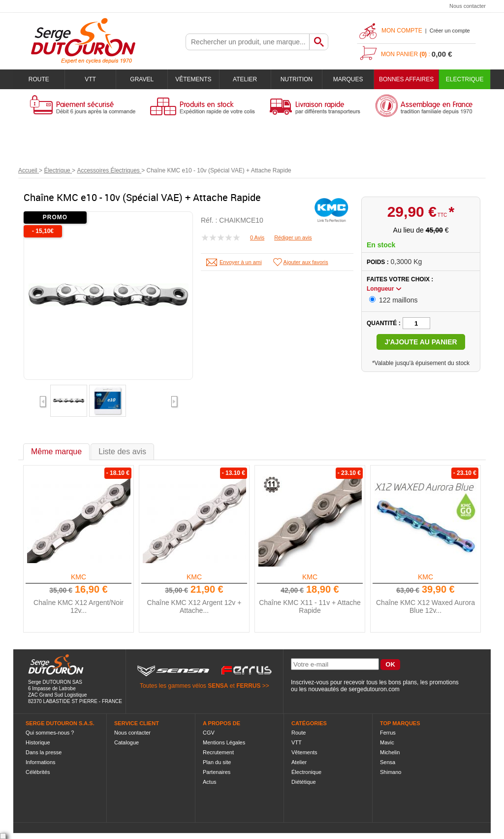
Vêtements (193, 79)
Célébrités (38, 772)
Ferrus (388, 733)
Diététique (304, 782)
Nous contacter (468, 6)
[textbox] (248, 42)
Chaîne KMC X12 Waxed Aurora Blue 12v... (425, 606)
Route (39, 79)
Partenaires (217, 772)
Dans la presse (44, 752)
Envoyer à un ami (241, 262)
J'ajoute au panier (421, 342)
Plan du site (217, 762)
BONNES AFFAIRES (406, 79)
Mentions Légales (224, 742)
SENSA (218, 686)
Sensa (388, 762)
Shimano (391, 772)
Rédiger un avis (293, 237)
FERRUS (248, 686)
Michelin (390, 752)
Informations (41, 762)
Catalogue (126, 742)
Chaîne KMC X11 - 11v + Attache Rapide (310, 606)
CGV (209, 733)
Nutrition (297, 79)
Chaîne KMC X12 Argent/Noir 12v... (79, 606)
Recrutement (218, 752)
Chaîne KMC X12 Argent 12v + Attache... (194, 606)
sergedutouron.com (374, 689)
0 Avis (257, 237)
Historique (38, 742)
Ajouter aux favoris (306, 262)
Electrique (465, 79)
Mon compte (402, 31)
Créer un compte (450, 31)
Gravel (142, 79)
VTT (90, 79)
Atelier (245, 79)
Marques (348, 79)
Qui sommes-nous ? (50, 733)
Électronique (306, 772)
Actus (210, 782)
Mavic (387, 742)
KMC (79, 577)
